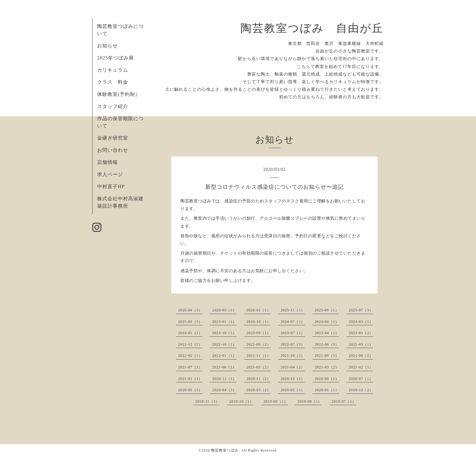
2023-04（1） (327, 333)
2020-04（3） (224, 390)
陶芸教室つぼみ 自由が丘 (312, 28)
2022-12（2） (190, 344)
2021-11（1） (259, 356)
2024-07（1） (293, 322)
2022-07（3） (293, 344)
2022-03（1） (361, 344)
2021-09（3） (327, 356)
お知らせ (107, 46)
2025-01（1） (224, 322)
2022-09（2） (259, 344)
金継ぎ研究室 (113, 138)
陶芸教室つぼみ (225, 450)
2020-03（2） (259, 390)
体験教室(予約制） (119, 94)
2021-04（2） (293, 367)
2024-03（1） (361, 322)
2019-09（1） (276, 401)
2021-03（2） (327, 367)
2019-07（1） (344, 401)
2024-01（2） (190, 333)
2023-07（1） (293, 333)
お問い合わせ (113, 150)
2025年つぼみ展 (116, 58)
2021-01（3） (190, 379)
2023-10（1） (224, 333)
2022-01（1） (224, 356)
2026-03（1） (224, 310)
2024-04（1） (327, 322)
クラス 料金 (115, 82)
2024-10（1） (259, 322)
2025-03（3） (190, 322)
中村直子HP (111, 186)
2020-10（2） (293, 379)
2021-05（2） (259, 367)
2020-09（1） (327, 379)
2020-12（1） (224, 379)
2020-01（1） (327, 390)
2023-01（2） (361, 333)
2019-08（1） (310, 401)
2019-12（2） (361, 390)
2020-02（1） (293, 390)
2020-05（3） (190, 390)
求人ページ (110, 174)
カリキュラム (113, 70)
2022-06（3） (327, 344)
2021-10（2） (293, 356)
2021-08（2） (361, 356)
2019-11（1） (207, 401)
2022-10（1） (224, 344)
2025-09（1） (327, 310)
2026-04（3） (190, 310)
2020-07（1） (361, 379)
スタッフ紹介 (113, 106)
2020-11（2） (259, 379)
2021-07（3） (190, 367)
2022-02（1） (190, 356)
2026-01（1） (259, 310)
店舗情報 (107, 162)
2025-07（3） (361, 310)
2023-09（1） (259, 333)
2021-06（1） (224, 367)
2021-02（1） (361, 367)
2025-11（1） (293, 310)
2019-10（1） (241, 401)
